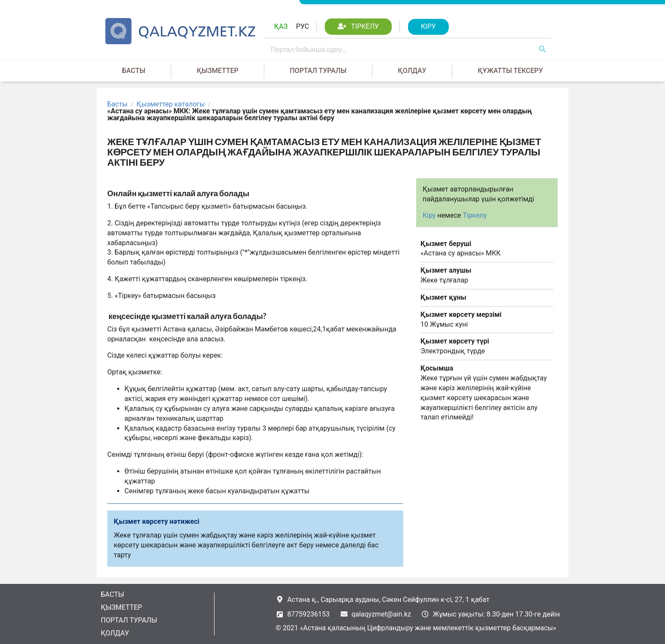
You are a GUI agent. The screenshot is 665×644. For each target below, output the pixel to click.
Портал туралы (318, 71)
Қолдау (412, 71)
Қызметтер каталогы (171, 104)
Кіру (429, 215)
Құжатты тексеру (510, 71)
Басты (133, 71)
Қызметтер (218, 71)
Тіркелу (475, 215)
